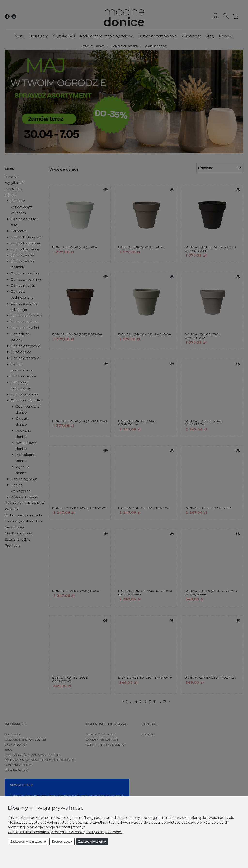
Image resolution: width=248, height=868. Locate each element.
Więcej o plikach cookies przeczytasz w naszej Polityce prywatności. (65, 832)
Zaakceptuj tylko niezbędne (28, 842)
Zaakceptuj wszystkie (92, 842)
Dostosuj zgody (62, 842)
